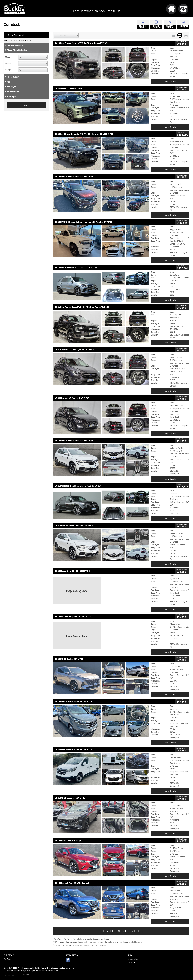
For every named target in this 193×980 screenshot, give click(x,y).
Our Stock (7, 959)
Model (8, 64)
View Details (170, 82)
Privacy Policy (133, 959)
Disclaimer (131, 962)
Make (8, 57)
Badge (8, 70)
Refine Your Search (15, 35)
